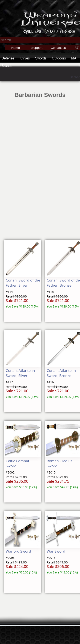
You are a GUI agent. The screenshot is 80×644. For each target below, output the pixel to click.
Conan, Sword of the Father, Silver (23, 283)
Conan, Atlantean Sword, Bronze (61, 373)
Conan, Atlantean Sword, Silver (20, 373)
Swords (41, 58)
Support (37, 48)
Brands (7, 66)
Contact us (58, 48)
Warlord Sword (18, 551)
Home (16, 48)
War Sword (56, 551)
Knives (25, 58)
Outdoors (59, 58)
